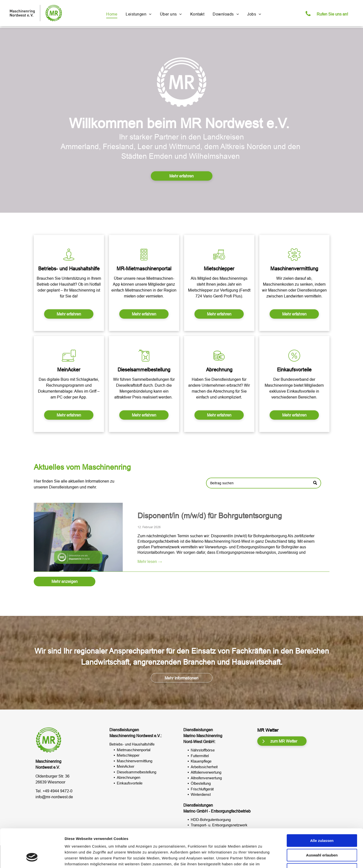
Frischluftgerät (202, 789)
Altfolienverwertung (206, 772)
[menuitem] (112, 14)
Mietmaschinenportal (134, 750)
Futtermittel (200, 756)
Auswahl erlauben (322, 822)
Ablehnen (322, 837)
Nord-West (193, 742)
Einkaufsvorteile (130, 783)
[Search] (264, 493)
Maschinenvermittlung (135, 761)
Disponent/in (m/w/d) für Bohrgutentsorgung (210, 595)
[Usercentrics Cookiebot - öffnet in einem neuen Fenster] (32, 858)
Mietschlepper (128, 755)
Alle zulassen (322, 808)
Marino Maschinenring (203, 736)
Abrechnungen (129, 777)
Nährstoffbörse (203, 750)
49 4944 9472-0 (59, 791)
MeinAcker (126, 766)
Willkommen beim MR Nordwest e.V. (179, 123)
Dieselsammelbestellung (137, 772)
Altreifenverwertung (206, 778)
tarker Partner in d (163, 137)
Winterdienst (201, 794)
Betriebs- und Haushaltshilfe (132, 744)
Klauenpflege (201, 761)
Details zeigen (262, 858)
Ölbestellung (201, 783)
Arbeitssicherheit (204, 767)
